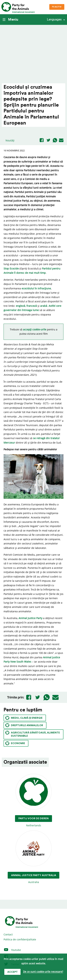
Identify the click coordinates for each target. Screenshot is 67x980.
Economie (15, 743)
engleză (21, 306)
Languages (54, 19)
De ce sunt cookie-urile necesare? (43, 972)
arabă (44, 306)
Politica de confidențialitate (20, 939)
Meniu (10, 20)
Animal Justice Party (30, 618)
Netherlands (33, 801)
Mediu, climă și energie (24, 718)
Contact (8, 934)
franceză (32, 306)
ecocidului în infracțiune (36, 288)
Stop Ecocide (11, 268)
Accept (13, 972)
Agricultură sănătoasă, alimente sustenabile (33, 734)
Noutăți (10, 140)
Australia (34, 857)
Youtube (12, 950)
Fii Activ (57, 7)
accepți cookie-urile (35, 329)
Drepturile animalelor (24, 725)
